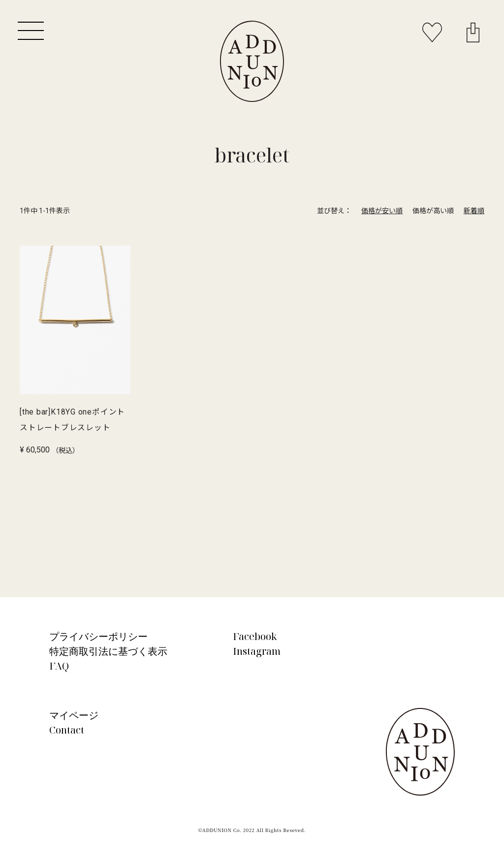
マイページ (74, 715)
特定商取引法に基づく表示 (108, 651)
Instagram (257, 651)
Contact (67, 730)
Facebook (255, 636)
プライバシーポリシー (98, 636)
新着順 (474, 211)
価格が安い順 (382, 211)
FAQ (59, 666)
